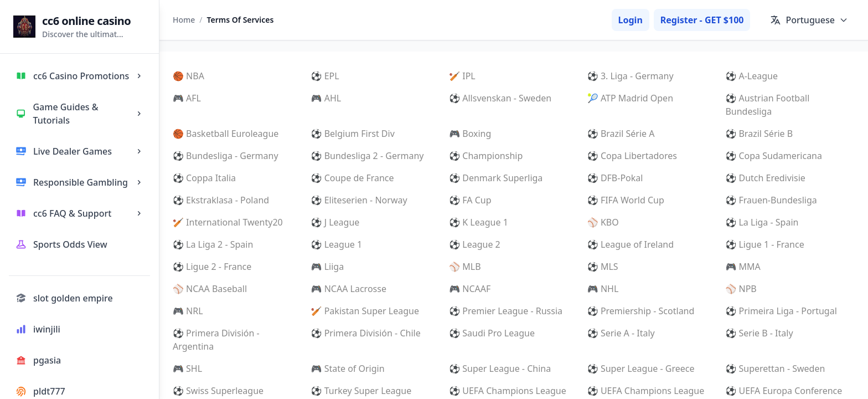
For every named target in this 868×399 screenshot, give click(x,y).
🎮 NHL (603, 289)
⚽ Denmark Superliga (496, 178)
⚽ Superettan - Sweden (775, 369)
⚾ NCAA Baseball (210, 289)
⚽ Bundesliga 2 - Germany (368, 156)
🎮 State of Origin (348, 369)
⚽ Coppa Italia (204, 178)
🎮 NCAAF (470, 289)
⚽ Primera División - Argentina (216, 340)
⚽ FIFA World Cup (626, 200)
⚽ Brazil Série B (759, 134)
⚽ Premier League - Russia (506, 311)
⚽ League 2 (475, 244)
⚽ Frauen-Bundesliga (771, 200)
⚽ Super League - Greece (641, 369)
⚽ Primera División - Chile (366, 333)
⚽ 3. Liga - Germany (631, 76)
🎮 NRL (188, 311)
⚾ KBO (603, 222)
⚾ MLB (465, 267)
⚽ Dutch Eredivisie (765, 178)
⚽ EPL (325, 76)
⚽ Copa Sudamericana (774, 156)
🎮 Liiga (328, 267)
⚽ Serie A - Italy (621, 333)
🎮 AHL (326, 98)
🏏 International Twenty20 (228, 222)
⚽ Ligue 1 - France (764, 244)
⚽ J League (335, 222)
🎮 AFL (187, 98)
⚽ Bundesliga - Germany (226, 156)
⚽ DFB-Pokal (615, 178)
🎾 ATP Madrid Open (630, 98)
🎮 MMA (743, 267)
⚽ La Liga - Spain (762, 222)
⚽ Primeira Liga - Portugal (781, 311)
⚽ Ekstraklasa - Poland (221, 200)
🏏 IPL (462, 76)
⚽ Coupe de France (353, 178)
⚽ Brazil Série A (621, 134)
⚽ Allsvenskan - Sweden (500, 98)
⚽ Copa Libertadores (632, 156)
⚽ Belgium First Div (353, 134)
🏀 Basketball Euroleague (226, 134)
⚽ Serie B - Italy (759, 333)
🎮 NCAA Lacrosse (349, 289)
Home (184, 20)
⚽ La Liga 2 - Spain (213, 244)
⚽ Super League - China (500, 369)
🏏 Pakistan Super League (365, 311)
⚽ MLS (603, 267)
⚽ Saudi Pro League (492, 333)
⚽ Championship (486, 156)
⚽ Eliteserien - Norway (359, 200)
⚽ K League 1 (479, 222)
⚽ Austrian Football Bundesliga (767, 105)
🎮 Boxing (470, 134)
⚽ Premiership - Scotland (641, 311)
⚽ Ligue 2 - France (212, 267)
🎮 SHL (187, 369)
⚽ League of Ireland (631, 244)
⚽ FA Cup (470, 200)
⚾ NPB (741, 289)
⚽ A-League (751, 76)
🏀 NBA (188, 76)
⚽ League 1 (337, 244)
